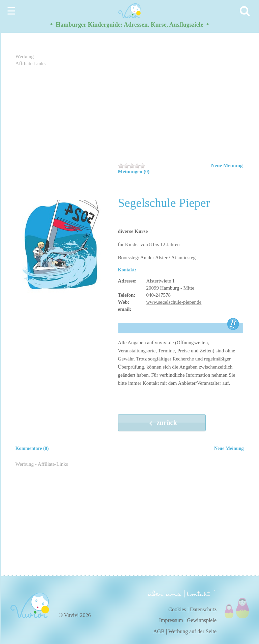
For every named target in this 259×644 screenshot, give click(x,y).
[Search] (246, 11)
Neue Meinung (227, 165)
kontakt (200, 594)
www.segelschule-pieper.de (174, 302)
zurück (162, 423)
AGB (159, 631)
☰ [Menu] (11, 11)
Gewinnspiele (202, 620)
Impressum (171, 620)
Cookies (177, 609)
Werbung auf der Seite (192, 631)
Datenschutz (203, 609)
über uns (165, 593)
